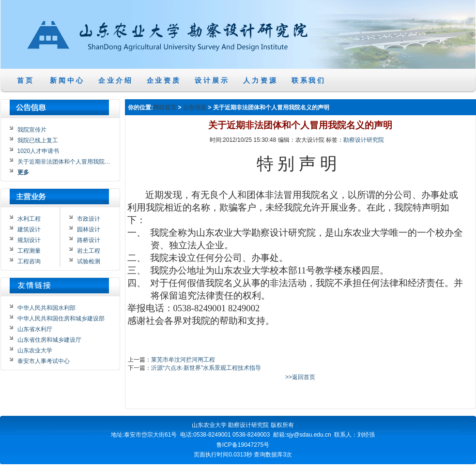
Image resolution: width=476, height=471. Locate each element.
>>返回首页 (300, 378)
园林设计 (89, 229)
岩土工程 (89, 251)
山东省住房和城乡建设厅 (49, 340)
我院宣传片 (32, 130)
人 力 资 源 (260, 80)
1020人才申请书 (38, 151)
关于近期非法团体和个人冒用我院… (64, 162)
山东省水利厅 (35, 329)
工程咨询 (29, 261)
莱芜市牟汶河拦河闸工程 (183, 360)
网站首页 (165, 108)
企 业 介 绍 (115, 80)
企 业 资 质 (163, 80)
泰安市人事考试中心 (44, 361)
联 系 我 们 (308, 80)
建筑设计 (29, 229)
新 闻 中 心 (66, 80)
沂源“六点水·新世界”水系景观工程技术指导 (206, 368)
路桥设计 (89, 240)
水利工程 (29, 219)
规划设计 (29, 240)
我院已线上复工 (38, 140)
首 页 (25, 80)
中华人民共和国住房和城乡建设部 (61, 319)
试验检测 (89, 261)
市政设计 (89, 219)
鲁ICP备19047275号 (243, 445)
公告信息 (195, 108)
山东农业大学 (35, 350)
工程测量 (29, 251)
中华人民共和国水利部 (46, 308)
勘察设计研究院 (364, 140)
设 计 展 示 (211, 80)
